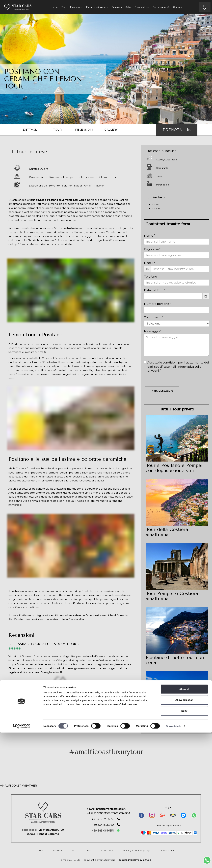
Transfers (117, 7)
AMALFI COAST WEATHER (18, 786)
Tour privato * (154, 317)
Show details (174, 861)
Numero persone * (158, 304)
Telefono (151, 277)
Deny (184, 846)
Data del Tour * (155, 290)
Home (54, 7)
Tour (64, 7)
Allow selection (184, 835)
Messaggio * (153, 331)
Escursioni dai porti (97, 7)
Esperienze (76, 7)
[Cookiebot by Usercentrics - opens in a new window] (21, 862)
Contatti (177, 7)
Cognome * (152, 249)
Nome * (150, 236)
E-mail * (150, 263)
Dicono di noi (142, 7)
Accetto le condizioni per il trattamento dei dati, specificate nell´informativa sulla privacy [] (176, 367)
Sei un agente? (161, 7)
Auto (128, 7)
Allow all (184, 824)
